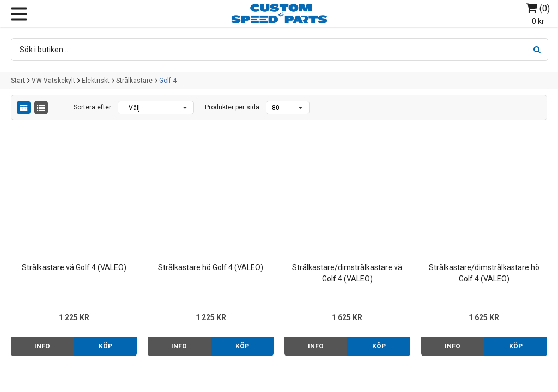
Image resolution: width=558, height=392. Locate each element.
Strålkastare (134, 81)
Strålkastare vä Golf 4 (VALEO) (74, 267)
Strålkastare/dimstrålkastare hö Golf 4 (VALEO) (484, 273)
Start (18, 81)
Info (42, 346)
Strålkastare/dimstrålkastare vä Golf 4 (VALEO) (347, 273)
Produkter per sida (232, 107)
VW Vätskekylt (53, 81)
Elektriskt (96, 81)
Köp (105, 346)
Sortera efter (92, 107)
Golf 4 (168, 81)
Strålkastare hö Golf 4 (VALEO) (211, 267)
